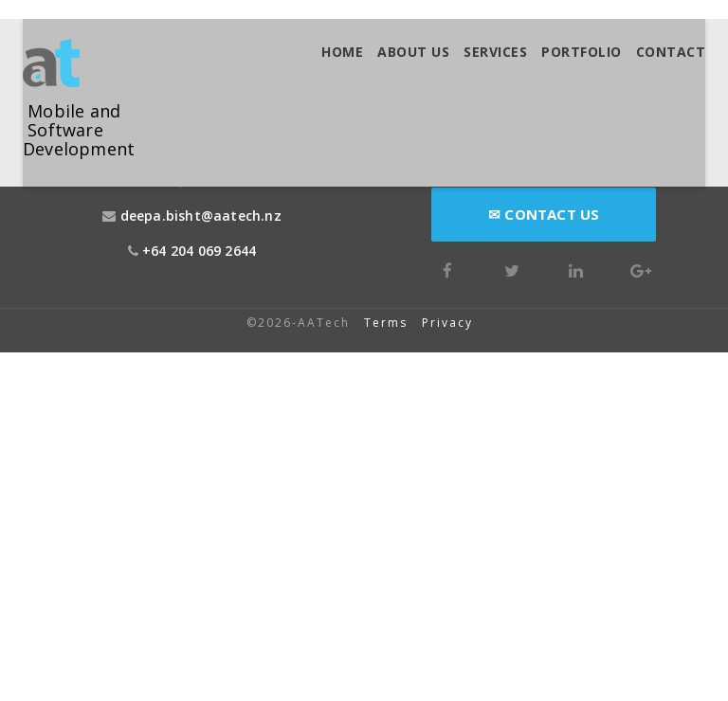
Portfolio (582, 52)
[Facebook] (447, 269)
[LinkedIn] (576, 269)
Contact (671, 52)
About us (413, 52)
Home (342, 52)
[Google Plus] (641, 269)
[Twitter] (512, 269)
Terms (386, 323)
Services (495, 52)
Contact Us (544, 214)
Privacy (450, 323)
